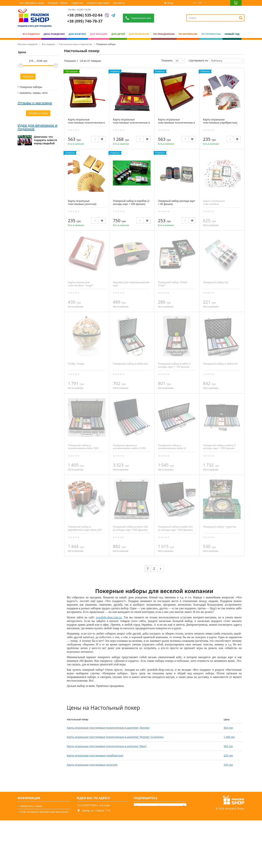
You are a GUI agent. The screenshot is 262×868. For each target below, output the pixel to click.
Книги (23, 155)
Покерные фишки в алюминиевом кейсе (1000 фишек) (129, 448)
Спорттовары (28, 149)
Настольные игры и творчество (76, 44)
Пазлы (24, 137)
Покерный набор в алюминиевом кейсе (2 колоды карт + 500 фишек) (174, 448)
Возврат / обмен (58, 3)
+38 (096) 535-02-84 (85, 15)
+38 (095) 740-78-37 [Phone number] (85, 21)
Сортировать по (198, 60)
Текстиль (25, 131)
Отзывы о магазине (35, 167)
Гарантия (77, 3)
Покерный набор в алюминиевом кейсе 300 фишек (83, 448)
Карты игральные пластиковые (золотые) (92, 765)
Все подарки (49, 44)
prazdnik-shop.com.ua (109, 617)
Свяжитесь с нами (31, 806)
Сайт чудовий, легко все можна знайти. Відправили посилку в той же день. (37, 201)
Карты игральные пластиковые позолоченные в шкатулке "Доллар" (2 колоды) (115, 737)
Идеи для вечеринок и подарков (37, 263)
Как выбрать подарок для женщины (42, 332)
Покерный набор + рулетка (220, 527)
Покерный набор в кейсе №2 (130, 364)
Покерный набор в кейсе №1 (221, 364)
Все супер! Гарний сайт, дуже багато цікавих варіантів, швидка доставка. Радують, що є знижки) (38, 179)
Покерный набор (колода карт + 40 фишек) (177, 202)
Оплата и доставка (98, 3)
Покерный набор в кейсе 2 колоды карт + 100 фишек (174, 365)
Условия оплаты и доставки (37, 821)
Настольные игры (30, 120)
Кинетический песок (32, 143)
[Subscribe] (184, 806)
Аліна (21, 194)
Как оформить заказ (32, 3)
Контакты (119, 3)
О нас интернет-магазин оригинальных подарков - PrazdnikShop (44, 814)
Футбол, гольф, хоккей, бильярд (34, 100)
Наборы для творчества (34, 108)
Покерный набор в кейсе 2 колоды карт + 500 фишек (219, 447)
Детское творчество (32, 114)
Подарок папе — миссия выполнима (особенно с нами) (46, 351)
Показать (167, 60)
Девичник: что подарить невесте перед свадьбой (45, 276)
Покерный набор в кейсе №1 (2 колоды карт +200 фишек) (176, 528)
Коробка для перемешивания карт (131, 284)
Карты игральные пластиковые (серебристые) (95, 755)
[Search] (241, 18)
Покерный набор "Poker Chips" (173, 284)
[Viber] (107, 16)
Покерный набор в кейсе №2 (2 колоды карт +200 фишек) (130, 528)
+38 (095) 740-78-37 (92, 824)
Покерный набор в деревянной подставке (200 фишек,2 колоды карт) (85, 530)
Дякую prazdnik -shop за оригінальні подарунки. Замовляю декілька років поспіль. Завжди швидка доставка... (33, 226)
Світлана (23, 172)
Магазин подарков (27, 44)
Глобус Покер (76, 364)
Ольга (22, 216)
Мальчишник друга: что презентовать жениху (43, 296)
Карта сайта (27, 856)
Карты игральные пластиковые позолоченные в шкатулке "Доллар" (108, 728)
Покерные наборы (31, 87)
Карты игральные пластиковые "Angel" (81, 284)
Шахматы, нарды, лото (34, 93)
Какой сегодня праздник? (35, 850)
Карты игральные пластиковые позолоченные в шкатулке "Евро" (107, 746)
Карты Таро (27, 125)
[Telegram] (113, 16)
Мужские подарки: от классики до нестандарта (46, 315)
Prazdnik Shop (235, 856)
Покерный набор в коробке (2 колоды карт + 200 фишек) (131, 202)
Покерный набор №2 (216, 282)
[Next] (161, 569)
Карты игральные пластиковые (214, 202)
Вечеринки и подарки (33, 844)
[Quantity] (95, 139)
